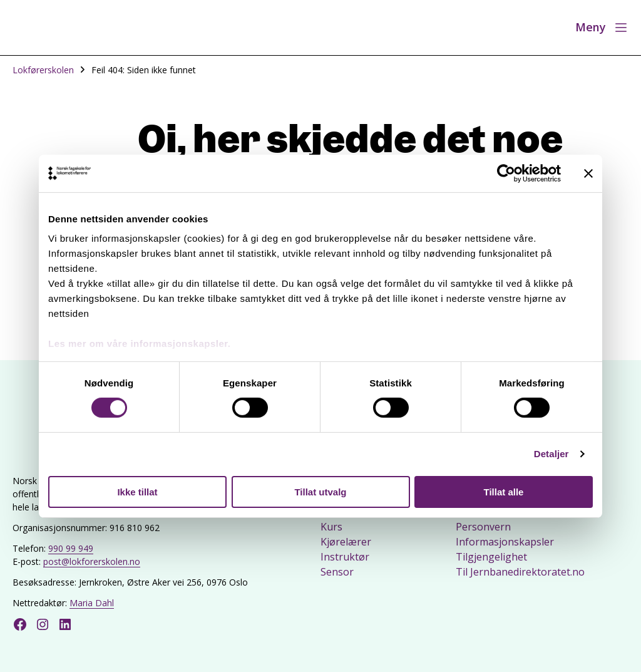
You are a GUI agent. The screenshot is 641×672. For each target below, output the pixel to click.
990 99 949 (71, 548)
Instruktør (345, 557)
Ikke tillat (137, 492)
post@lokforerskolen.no (92, 561)
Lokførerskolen (43, 70)
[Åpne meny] (602, 28)
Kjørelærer (346, 542)
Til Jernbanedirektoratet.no (520, 572)
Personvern (483, 527)
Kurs (331, 527)
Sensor (337, 572)
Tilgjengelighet (491, 557)
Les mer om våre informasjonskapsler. (139, 344)
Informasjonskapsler (505, 542)
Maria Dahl (92, 603)
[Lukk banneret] (588, 173)
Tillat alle (504, 492)
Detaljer (551, 454)
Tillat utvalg (320, 492)
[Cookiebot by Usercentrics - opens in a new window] (506, 173)
